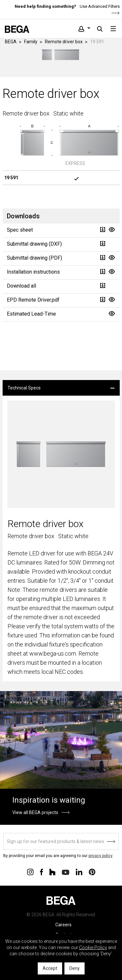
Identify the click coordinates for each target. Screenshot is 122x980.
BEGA (11, 42)
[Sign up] (61, 841)
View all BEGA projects (35, 812)
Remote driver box (64, 42)
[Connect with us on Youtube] (66, 872)
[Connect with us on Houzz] (52, 872)
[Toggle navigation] (113, 29)
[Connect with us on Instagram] (30, 872)
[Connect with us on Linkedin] (79, 872)
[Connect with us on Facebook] (41, 872)
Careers (63, 925)
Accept (50, 968)
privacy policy (101, 856)
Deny (75, 968)
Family (31, 42)
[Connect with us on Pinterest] (92, 872)
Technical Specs (24, 388)
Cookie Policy (93, 947)
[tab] (61, 388)
